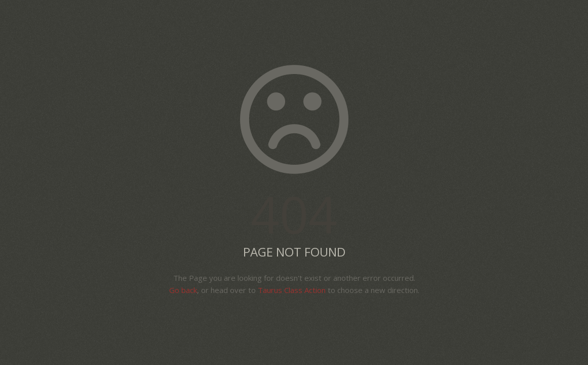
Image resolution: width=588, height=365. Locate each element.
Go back (183, 290)
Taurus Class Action (292, 290)
